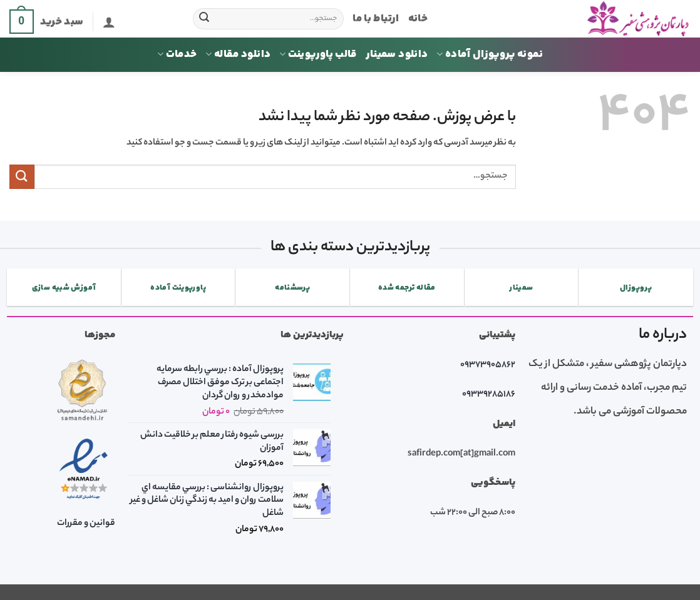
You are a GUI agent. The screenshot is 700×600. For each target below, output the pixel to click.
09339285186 (489, 395)
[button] (109, 22)
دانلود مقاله (238, 54)
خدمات (177, 54)
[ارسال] (204, 19)
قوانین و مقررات (86, 524)
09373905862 (488, 365)
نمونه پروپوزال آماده (490, 54)
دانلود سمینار (397, 54)
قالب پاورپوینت (318, 54)
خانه (418, 19)
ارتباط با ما (376, 19)
